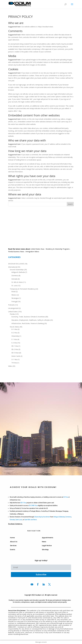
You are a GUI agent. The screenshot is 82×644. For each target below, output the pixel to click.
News (44, 542)
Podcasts (11, 305)
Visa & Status (14, 327)
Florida (12, 314)
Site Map (45, 550)
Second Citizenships (17, 270)
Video (10, 366)
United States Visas (38, 249)
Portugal (14, 301)
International (13, 267)
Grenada (14, 279)
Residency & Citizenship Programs (58, 249)
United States (13, 312)
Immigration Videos (32, 252)
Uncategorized (13, 308)
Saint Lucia (19, 520)
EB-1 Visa (15, 346)
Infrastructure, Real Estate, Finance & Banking (28, 323)
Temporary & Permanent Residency (22, 289)
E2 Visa (66, 497)
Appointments (48, 538)
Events (13, 550)
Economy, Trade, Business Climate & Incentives (28, 317)
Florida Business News (16, 252)
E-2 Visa (14, 343)
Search (70, 204)
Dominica (15, 276)
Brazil (13, 291)
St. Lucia (14, 286)
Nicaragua (15, 298)
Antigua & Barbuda (18, 272)
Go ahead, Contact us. (15, 524)
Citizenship (15, 336)
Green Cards (16, 356)
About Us (14, 542)
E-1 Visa (14, 339)
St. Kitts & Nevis (17, 282)
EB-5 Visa (23, 503)
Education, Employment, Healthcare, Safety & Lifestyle (31, 320)
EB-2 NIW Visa (33, 505)
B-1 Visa (14, 329)
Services (13, 546)
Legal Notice (47, 546)
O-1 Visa (14, 359)
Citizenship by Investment (42, 517)
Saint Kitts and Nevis (31, 520)
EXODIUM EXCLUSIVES (16, 264)
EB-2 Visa (15, 349)
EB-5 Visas (15, 353)
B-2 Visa (14, 333)
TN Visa (14, 363)
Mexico (14, 295)
